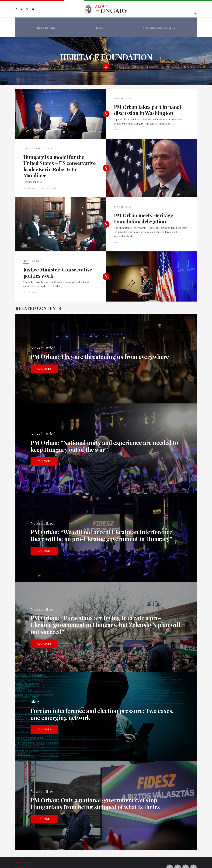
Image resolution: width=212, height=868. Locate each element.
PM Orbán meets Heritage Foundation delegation (144, 207)
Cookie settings (24, 857)
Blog (100, 22)
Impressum (22, 851)
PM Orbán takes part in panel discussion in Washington (148, 99)
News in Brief (45, 22)
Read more (44, 358)
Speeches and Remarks (160, 22)
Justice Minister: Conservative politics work (58, 262)
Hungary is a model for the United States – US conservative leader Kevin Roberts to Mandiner (60, 155)
